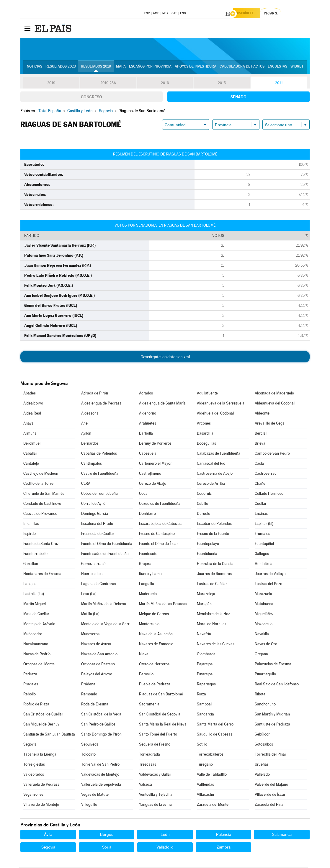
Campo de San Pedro (272, 454)
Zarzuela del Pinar (270, 805)
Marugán (204, 605)
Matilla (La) (90, 615)
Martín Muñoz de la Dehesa (104, 605)
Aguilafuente (207, 394)
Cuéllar (261, 504)
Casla (259, 464)
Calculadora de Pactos (242, 68)
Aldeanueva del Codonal (275, 404)
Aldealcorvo (33, 404)
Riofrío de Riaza (36, 705)
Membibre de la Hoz (213, 615)
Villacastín (205, 795)
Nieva (144, 655)
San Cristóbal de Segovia (160, 715)
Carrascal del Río (211, 464)
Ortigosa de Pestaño (98, 665)
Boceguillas (206, 444)
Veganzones (33, 795)
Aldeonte (262, 414)
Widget (297, 68)
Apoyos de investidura (196, 68)
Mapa (121, 68)
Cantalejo (31, 464)
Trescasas (148, 765)
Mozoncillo (264, 625)
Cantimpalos (92, 464)
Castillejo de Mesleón (41, 474)
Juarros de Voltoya (270, 575)
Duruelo (204, 514)
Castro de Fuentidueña (100, 474)
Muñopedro (33, 635)
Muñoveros (90, 635)
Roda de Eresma (95, 705)
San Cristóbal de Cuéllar (43, 715)
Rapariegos (206, 685)
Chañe (260, 484)
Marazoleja (206, 595)
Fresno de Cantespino (157, 534)
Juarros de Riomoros (214, 575)
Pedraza (30, 675)
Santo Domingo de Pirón (101, 735)
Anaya (28, 424)
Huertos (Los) (92, 575)
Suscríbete (250, 14)
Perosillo (146, 675)
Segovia (30, 745)
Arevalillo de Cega (270, 424)
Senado (238, 98)
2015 (222, 84)
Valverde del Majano (271, 785)
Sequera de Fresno (155, 745)
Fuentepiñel (264, 544)
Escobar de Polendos (214, 524)
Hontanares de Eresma (42, 575)
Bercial (261, 434)
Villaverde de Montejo (41, 805)
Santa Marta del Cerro (215, 725)
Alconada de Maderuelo (274, 394)
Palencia (224, 835)
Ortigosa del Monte (39, 665)
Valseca (146, 785)
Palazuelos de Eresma (273, 665)
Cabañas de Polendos (99, 454)
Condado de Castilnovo (42, 504)
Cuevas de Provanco (40, 514)
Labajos (30, 585)
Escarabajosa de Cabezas (160, 524)
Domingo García (95, 514)
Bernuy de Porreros (155, 444)
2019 (51, 84)
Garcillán (31, 565)
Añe (84, 424)
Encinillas (31, 524)
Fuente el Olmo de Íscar (159, 544)
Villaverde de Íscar (270, 795)
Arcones (204, 424)
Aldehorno (148, 414)
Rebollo (30, 695)
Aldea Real (32, 414)
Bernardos (90, 444)
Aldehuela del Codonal (215, 414)
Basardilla (205, 434)
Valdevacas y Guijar (155, 775)
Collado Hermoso (269, 494)
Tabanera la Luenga (40, 755)
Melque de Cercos (154, 615)
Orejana (261, 655)
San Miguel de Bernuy (41, 725)
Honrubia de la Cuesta (215, 565)
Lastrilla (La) (34, 595)
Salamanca (282, 835)
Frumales (262, 534)
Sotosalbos (264, 745)
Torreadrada (150, 755)
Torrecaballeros (210, 755)
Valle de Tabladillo (212, 775)
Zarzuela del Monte (213, 805)
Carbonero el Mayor (155, 464)
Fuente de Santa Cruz (41, 544)
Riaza (201, 695)
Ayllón (86, 434)
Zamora (224, 848)
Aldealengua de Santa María (162, 404)
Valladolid (165, 848)
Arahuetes (148, 424)
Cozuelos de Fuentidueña (160, 504)
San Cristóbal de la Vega (101, 715)
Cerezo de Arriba (211, 484)
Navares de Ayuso (96, 645)
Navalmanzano (36, 645)
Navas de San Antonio (99, 655)
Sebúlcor (262, 735)
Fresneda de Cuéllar (98, 534)
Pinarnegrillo (265, 675)
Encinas (261, 514)
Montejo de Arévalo (39, 625)
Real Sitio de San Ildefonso (277, 685)
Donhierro (147, 514)
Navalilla (262, 635)
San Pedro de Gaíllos (98, 725)
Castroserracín (267, 474)
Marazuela (263, 595)
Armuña (30, 434)
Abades (30, 394)
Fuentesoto (148, 555)
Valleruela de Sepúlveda (101, 785)
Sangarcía (205, 715)
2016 (165, 84)
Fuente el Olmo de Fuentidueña (107, 544)
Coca (143, 494)
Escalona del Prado (97, 524)
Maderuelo (148, 595)
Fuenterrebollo (35, 555)
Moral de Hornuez (212, 625)
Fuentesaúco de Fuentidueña (105, 555)
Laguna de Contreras (99, 585)
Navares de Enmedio (156, 645)
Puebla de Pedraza (155, 685)
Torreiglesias (34, 765)
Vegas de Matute (95, 795)
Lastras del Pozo (268, 585)
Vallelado (262, 775)
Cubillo (202, 504)
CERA (86, 484)
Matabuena (264, 605)
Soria (107, 848)
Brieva (260, 444)
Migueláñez (264, 615)
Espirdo (30, 534)
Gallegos (262, 555)
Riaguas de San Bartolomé (161, 695)
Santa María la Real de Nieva (163, 725)
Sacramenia (149, 705)
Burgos (107, 835)
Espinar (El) (264, 524)
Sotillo (202, 745)
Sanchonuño (265, 705)
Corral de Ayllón (94, 504)
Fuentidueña (207, 555)
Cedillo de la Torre (38, 484)
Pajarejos (205, 665)
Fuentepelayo (208, 544)
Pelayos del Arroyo (97, 675)
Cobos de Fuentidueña (99, 494)
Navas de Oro (266, 645)
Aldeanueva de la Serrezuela (221, 404)
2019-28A (108, 84)
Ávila (48, 835)
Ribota (260, 695)
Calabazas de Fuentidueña (219, 454)
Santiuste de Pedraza (272, 725)
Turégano (205, 765)
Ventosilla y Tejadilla (156, 795)
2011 (279, 84)
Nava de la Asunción (156, 635)
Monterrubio (149, 625)
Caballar (30, 454)
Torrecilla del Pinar (271, 755)
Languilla (147, 585)
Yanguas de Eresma (155, 805)
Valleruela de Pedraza (41, 785)
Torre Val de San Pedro (100, 765)
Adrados (146, 394)
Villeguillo (89, 805)
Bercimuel (32, 444)
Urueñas (262, 765)
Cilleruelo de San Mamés (44, 494)
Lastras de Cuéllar (212, 585)
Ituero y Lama (150, 575)
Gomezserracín (94, 565)
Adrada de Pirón (95, 394)
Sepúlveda (90, 745)
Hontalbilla (264, 565)
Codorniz (204, 494)
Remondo (89, 695)
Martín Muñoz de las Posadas (163, 605)
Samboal (204, 705)
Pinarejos (205, 675)
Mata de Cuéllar (36, 615)
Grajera (145, 565)
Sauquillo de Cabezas (215, 735)
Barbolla (146, 434)
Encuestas (277, 68)
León (165, 835)
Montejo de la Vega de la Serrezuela (107, 625)
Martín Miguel (35, 605)
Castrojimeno (150, 474)
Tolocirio (88, 755)
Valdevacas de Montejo (100, 775)
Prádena (88, 685)
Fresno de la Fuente (213, 534)
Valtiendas (205, 785)
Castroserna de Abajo (215, 474)
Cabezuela (148, 454)
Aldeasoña (90, 414)
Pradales (31, 685)
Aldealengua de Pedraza (101, 404)
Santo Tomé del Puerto (158, 735)
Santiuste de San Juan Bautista (49, 735)
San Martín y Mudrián (272, 715)
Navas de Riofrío (37, 655)
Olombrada (206, 655)
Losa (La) (89, 595)
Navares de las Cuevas (216, 645)
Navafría (204, 635)
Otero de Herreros (154, 665)
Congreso (92, 98)
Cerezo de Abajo (153, 484)
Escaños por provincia (150, 68)
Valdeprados (34, 775)
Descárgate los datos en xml (165, 358)
